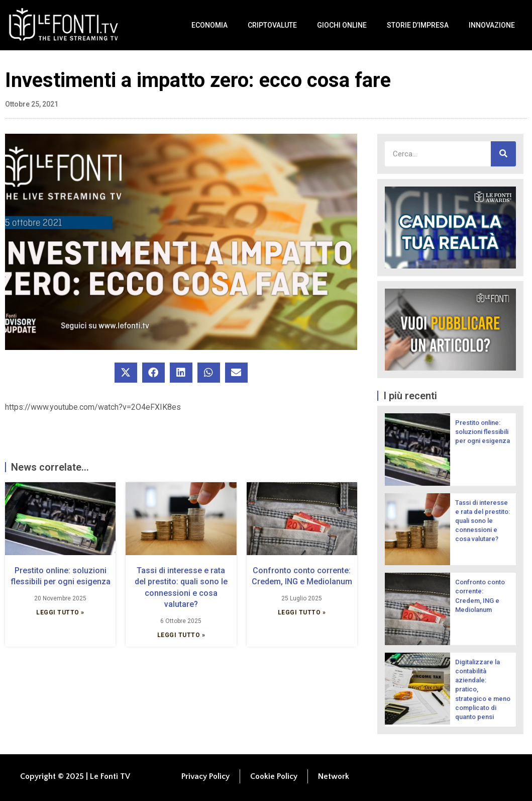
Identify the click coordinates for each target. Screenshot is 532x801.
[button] (126, 373)
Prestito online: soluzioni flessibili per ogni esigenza (483, 432)
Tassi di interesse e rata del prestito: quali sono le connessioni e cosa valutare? (483, 521)
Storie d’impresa (418, 25)
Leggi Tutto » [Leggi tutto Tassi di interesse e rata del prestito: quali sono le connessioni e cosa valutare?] (181, 635)
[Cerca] (503, 154)
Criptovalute (272, 25)
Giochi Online (342, 25)
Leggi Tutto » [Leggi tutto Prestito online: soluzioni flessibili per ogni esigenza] (60, 612)
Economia (209, 25)
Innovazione (492, 25)
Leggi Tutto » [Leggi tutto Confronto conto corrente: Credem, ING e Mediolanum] (302, 612)
